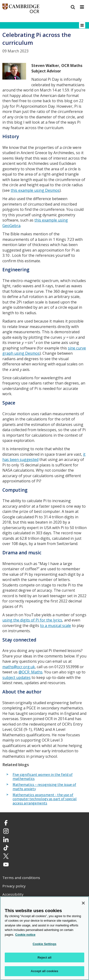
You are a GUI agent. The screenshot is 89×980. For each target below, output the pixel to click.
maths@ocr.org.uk (19, 667)
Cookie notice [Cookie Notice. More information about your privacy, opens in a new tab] (25, 935)
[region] (44, 938)
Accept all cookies (45, 971)
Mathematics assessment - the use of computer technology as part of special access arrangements (45, 799)
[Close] (83, 903)
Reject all (44, 957)
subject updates (16, 677)
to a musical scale (56, 626)
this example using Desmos (35, 190)
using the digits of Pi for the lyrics (32, 620)
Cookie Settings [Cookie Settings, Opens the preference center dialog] (44, 944)
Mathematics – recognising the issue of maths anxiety (44, 787)
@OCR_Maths (30, 672)
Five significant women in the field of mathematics (43, 777)
